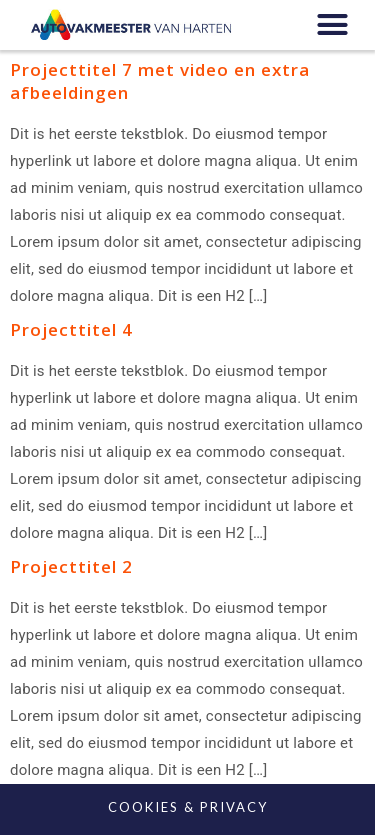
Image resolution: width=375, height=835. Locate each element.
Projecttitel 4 (71, 329)
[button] (332, 25)
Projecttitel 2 (71, 566)
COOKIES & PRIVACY (188, 807)
